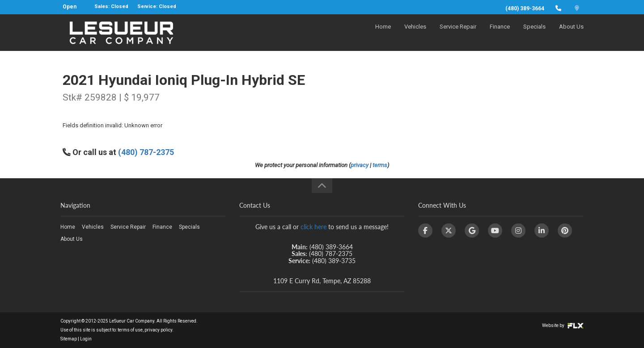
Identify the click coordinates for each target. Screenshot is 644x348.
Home (383, 34)
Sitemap (69, 339)
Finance (500, 34)
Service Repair (458, 34)
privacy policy (158, 330)
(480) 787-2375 (146, 152)
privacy (360, 165)
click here (314, 227)
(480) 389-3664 (525, 8)
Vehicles (415, 34)
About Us (571, 34)
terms (380, 165)
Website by (563, 325)
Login (86, 339)
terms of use (130, 330)
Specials (534, 34)
